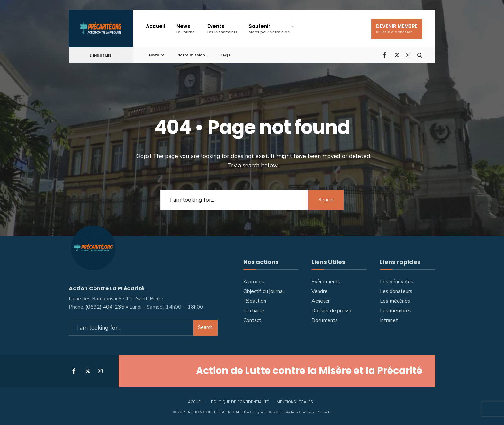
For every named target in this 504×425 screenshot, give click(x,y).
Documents (325, 320)
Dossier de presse (332, 311)
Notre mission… (193, 55)
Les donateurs (396, 291)
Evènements (326, 282)
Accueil (155, 26)
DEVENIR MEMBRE (397, 29)
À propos (254, 282)
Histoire (157, 55)
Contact (252, 320)
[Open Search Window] (420, 55)
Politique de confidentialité (240, 402)
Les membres (396, 311)
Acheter (321, 301)
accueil (196, 402)
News (186, 29)
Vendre (319, 291)
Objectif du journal (264, 291)
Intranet (389, 320)
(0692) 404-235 (105, 307)
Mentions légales (295, 402)
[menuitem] (271, 29)
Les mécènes (395, 301)
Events (222, 29)
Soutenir (269, 29)
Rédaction (255, 301)
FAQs (225, 55)
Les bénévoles (397, 282)
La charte (254, 311)
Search (326, 200)
